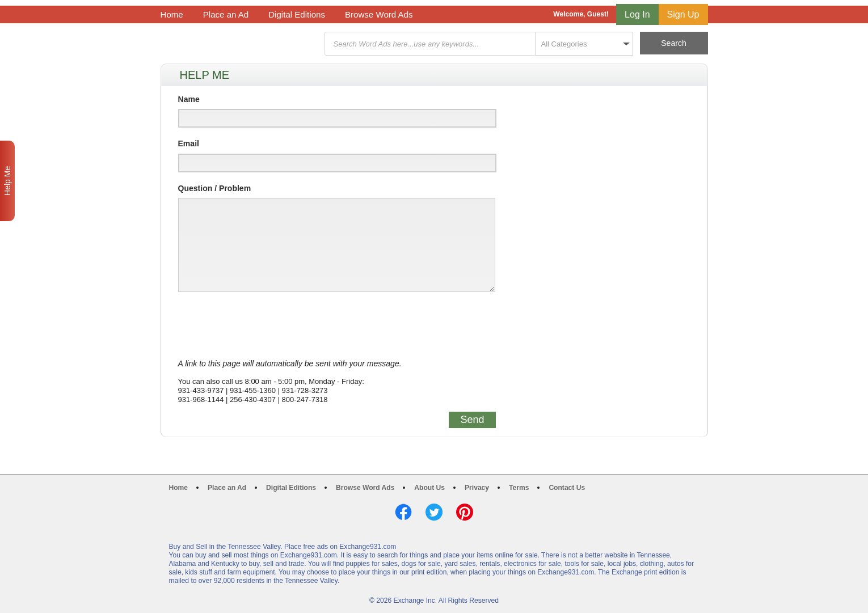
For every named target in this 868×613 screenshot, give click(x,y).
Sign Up (683, 14)
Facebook (403, 512)
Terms (519, 488)
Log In (637, 14)
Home (172, 14)
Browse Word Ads (379, 14)
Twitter (434, 512)
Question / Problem (215, 188)
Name (189, 99)
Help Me (7, 181)
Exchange (241, 44)
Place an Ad (226, 14)
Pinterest (465, 512)
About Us (429, 488)
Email (189, 143)
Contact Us (567, 488)
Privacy (477, 488)
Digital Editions (297, 14)
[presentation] (264, 325)
